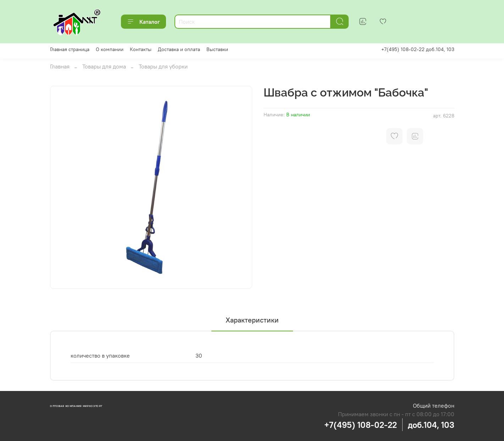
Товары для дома (104, 66)
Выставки (217, 49)
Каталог (143, 22)
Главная (60, 66)
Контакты (141, 49)
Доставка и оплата (179, 49)
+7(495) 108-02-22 (361, 425)
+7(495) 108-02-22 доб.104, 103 (418, 49)
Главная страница (70, 49)
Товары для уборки (163, 66)
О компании (110, 49)
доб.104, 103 (431, 425)
